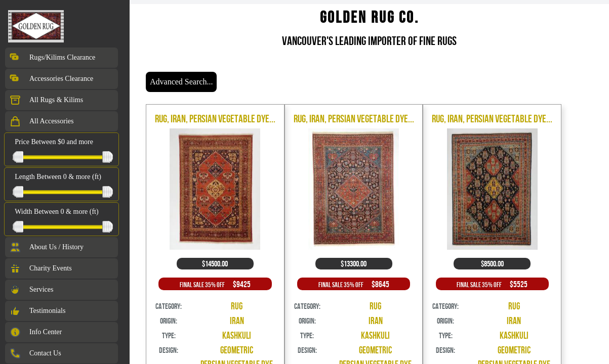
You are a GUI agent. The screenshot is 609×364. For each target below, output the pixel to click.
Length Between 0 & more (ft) (58, 177)
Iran (237, 321)
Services (31, 290)
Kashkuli (237, 335)
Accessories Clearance (51, 79)
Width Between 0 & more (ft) (56, 212)
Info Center (35, 332)
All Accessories (41, 121)
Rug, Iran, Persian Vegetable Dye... (215, 119)
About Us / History (46, 247)
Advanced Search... (181, 82)
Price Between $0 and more (54, 142)
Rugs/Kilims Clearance (52, 58)
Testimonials (37, 311)
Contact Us (35, 353)
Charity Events (40, 268)
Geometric (237, 350)
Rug (237, 306)
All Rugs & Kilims (46, 100)
